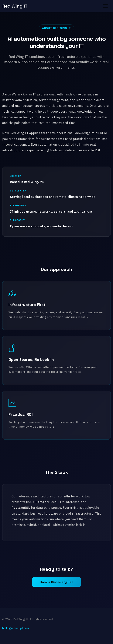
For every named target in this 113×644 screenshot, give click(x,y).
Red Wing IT (15, 6)
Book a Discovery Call (56, 582)
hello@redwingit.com (16, 628)
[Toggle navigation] (105, 6)
